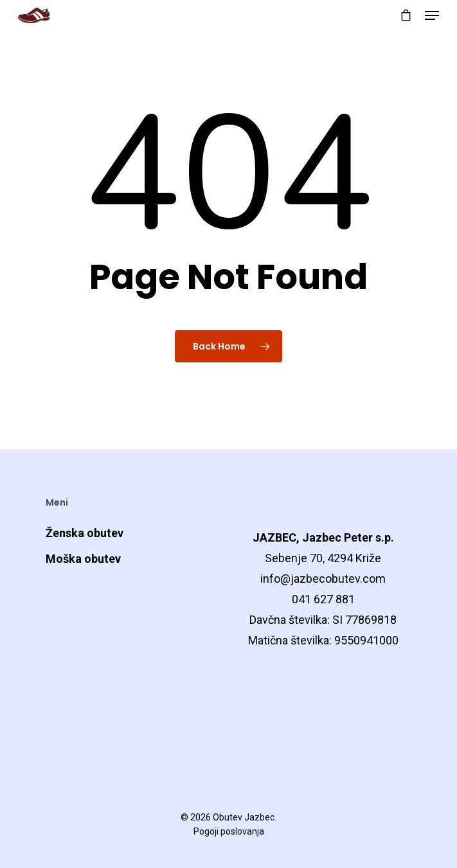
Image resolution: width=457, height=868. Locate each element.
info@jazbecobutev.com (323, 579)
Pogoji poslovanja (229, 831)
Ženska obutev (85, 533)
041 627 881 (323, 599)
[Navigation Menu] (432, 15)
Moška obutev (83, 559)
